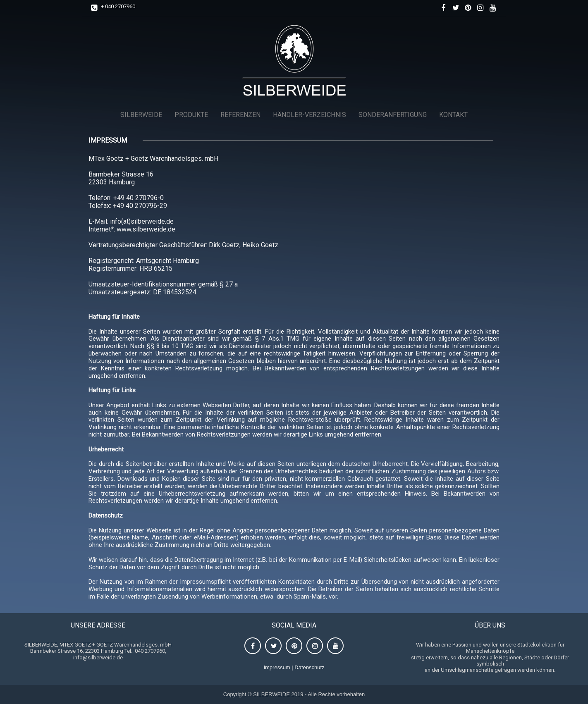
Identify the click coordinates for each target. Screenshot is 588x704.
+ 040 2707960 (118, 6)
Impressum (277, 667)
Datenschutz (309, 667)
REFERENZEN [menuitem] (240, 115)
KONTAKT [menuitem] (453, 115)
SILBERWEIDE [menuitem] (141, 115)
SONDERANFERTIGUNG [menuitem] (393, 115)
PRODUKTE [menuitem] (191, 115)
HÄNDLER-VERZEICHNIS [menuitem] (310, 115)
